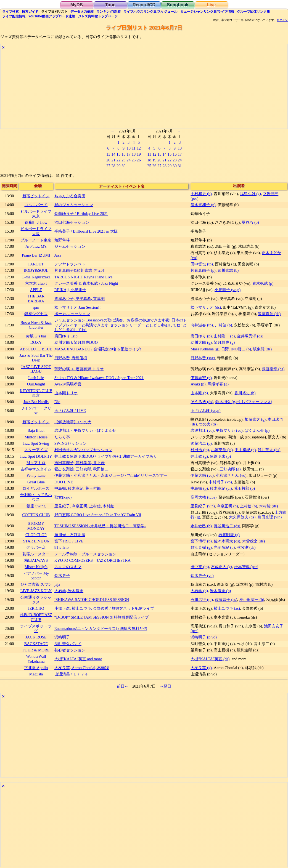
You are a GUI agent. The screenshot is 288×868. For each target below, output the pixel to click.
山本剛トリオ (66, 393)
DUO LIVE (64, 482)
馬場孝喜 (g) (218, 384)
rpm (36, 307)
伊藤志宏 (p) (201, 378)
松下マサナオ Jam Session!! (78, 307)
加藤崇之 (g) (255, 419)
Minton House (36, 437)
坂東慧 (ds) (262, 349)
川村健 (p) (223, 325)
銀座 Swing (36, 506)
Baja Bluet (36, 430)
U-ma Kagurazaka (36, 277)
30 (123, 166)
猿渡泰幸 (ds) (273, 369)
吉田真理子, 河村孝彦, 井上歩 (80, 463)
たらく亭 (62, 437)
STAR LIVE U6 (36, 541)
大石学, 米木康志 (69, 591)
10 (129, 148)
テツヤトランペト (70, 264)
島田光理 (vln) (270, 517)
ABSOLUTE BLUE (36, 349)
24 (129, 160)
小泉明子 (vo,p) (228, 290)
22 (118, 160)
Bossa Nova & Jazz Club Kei (36, 325)
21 (113, 160)
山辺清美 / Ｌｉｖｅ (71, 674)
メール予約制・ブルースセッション (85, 554)
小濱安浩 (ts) (222, 450)
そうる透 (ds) (202, 402)
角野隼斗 (62, 240)
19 (139, 154)
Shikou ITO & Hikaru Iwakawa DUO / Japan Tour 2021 (99, 378)
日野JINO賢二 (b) (236, 349)
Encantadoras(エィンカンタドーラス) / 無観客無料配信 (101, 629)
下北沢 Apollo (36, 668)
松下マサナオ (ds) (206, 307)
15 (118, 154)
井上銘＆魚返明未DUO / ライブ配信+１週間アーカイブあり (106, 456)
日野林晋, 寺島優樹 (71, 358)
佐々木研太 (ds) (227, 541)
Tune (110, 5)
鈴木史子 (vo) (202, 576)
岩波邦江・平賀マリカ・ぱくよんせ (85, 430)
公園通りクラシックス (36, 600)
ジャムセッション (70, 246)
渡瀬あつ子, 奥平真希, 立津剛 (80, 299)
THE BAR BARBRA (36, 298)
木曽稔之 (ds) (253, 541)
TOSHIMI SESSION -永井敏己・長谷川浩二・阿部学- (100, 526)
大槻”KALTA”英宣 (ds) (210, 659)
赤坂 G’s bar (36, 336)
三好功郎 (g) (230, 469)
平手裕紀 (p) (245, 450)
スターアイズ (36, 450)
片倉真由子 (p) (203, 270)
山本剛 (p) (199, 393)
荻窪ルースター (36, 554)
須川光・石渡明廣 (70, 535)
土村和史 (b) (201, 194)
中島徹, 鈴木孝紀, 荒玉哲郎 (78, 488)
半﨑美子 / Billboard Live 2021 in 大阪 (86, 231)
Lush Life (36, 378)
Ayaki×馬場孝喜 (68, 384)
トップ (98, 16)
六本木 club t (36, 283)
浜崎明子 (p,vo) (204, 637)
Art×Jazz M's (36, 246)
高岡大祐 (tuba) (204, 497)
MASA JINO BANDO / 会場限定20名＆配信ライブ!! (99, 349)
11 (134, 148)
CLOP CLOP (36, 535)
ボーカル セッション (72, 314)
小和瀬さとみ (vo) (231, 475)
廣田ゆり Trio (66, 336)
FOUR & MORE (36, 650)
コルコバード (36, 205)
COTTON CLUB (36, 515)
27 (108, 166)
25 (134, 160)
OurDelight (36, 384)
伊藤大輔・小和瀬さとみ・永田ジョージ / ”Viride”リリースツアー (111, 475)
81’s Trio (62, 547)
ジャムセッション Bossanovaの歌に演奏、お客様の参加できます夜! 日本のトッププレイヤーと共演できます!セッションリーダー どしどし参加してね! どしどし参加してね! (121, 325)
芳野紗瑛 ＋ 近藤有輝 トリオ (79, 369)
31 (180, 166)
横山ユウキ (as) (227, 608)
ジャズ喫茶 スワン (36, 584)
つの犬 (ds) (208, 424)
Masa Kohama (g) (205, 349)
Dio (57, 402)
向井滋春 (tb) (202, 325)
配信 (14, 16)
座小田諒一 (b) (252, 600)
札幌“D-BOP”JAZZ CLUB (36, 617)
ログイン (282, 20)
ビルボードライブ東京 (36, 214)
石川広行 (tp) (202, 600)
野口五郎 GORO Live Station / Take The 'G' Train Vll (98, 515)
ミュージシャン (207, 12)
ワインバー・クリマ (36, 410)
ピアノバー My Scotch (36, 576)
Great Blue (36, 482)
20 (108, 160)
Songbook (178, 5)
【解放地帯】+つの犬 (73, 422)
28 (113, 166)
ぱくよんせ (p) (257, 430)
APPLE (36, 290)
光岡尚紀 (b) (224, 547)
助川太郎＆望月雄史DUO (76, 342)
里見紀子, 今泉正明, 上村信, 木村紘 (84, 506)
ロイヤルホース (36, 488)
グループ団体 (253, 12)
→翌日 (165, 686)
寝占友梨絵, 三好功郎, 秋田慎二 (81, 469)
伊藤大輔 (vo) (202, 475)
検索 (10, 12)
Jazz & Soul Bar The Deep (36, 358)
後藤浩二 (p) (201, 443)
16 (123, 154)
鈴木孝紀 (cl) (221, 488)
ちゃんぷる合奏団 (70, 196)
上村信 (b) (249, 506)
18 (134, 154)
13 (108, 154)
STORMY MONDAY (36, 526)
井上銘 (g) (199, 456)
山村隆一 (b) (224, 336)
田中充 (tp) (200, 567)
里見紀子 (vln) (203, 506)
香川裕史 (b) (245, 393)
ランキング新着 (108, 12)
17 (129, 154)
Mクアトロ (36, 463)
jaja (57, 584)
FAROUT (36, 264)
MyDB (77, 5)
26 (139, 160)
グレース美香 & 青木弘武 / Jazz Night (86, 283)
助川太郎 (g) (201, 342)
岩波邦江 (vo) (202, 430)
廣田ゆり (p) (201, 336)
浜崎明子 (62, 637)
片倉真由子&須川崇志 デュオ (80, 270)
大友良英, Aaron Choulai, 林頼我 (82, 668)
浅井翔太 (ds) (269, 450)
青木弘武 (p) (263, 283)
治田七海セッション (72, 222)
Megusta (36, 674)
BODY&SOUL (36, 270)
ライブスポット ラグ (36, 628)
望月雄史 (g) (224, 342)
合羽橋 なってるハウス (36, 497)
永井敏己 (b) (201, 526)
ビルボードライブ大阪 (36, 231)
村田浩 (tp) (200, 450)
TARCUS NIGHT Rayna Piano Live (83, 277)
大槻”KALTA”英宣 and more (78, 659)
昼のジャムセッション (74, 205)
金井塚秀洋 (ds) (250, 336)
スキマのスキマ (68, 567)
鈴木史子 (62, 576)
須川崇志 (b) (228, 270)
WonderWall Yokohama (36, 659)
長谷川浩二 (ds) (227, 526)
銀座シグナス (36, 314)
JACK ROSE (36, 637)
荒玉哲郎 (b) (244, 488)
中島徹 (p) (199, 488)
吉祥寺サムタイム (36, 469)
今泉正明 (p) (227, 506)
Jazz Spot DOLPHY (36, 456)
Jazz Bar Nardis (36, 402)
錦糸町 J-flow (36, 222)
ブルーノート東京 (36, 240)
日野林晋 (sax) (203, 358)
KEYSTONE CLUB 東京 (36, 393)
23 (123, 160)
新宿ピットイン (36, 196)
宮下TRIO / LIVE (69, 541)
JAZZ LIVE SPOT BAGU (36, 369)
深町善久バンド (68, 644)
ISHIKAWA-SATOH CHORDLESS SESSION (92, 600)
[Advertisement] (144, 90)
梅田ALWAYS (36, 560)
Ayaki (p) (198, 384)
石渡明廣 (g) (229, 535)
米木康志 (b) (220, 591)
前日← (123, 686)
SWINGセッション (71, 443)
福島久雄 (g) (250, 194)
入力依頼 (82, 12)
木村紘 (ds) (268, 506)
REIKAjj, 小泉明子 (70, 290)
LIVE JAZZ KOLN (36, 591)
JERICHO (36, 608)
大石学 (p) (199, 591)
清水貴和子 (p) (203, 205)
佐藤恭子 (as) (226, 600)
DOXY (36, 342)
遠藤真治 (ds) (269, 314)
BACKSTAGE (36, 644)
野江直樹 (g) (201, 547)
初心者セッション (70, 650)
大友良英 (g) (201, 668)
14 (113, 154)
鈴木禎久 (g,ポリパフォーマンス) (244, 402)
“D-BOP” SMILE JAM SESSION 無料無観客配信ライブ (101, 617)
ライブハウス (150, 12)
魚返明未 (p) (220, 456)
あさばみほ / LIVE (70, 411)
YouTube (52, 16)
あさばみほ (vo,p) (205, 411)
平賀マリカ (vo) (229, 430)
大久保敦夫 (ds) (242, 517)
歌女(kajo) (63, 497)
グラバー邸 (36, 547)
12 (139, 148)
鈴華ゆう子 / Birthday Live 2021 (81, 214)
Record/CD (144, 5)
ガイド (30, 12)
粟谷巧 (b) (250, 222)
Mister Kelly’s (36, 567)
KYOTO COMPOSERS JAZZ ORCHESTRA (93, 560)
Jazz (58, 255)
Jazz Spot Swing (36, 443)
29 (118, 166)
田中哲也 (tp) (202, 264)
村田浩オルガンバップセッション (83, 450)
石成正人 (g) (221, 567)
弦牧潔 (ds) (246, 547)
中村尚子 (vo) (220, 482)
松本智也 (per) (246, 567)
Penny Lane (36, 475)
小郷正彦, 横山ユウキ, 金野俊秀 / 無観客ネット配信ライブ (104, 608)
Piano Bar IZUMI (36, 255)
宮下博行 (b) (201, 541)
